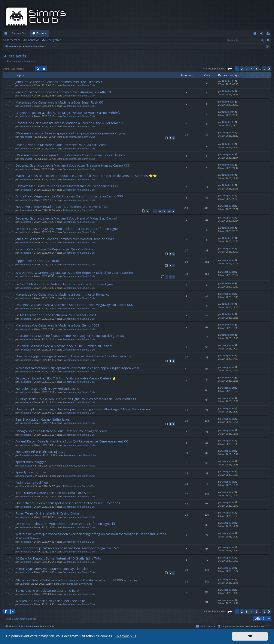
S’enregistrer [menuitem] (269, 34)
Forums (41, 33)
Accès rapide (7, 34)
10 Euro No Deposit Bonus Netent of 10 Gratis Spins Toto (58, 558)
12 (155, 211)
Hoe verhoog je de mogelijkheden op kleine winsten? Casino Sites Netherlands (73, 356)
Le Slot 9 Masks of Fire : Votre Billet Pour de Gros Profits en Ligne (64, 284)
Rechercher (13, 40)
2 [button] (242, 69)
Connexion (33, 40)
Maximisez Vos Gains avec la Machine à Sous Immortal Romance (63, 294)
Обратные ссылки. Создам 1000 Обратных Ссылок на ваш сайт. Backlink (70, 155)
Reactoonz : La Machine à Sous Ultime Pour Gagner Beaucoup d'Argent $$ (70, 336)
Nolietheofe (25, 85)
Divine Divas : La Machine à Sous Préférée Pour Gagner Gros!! (61, 145)
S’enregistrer (53, 40)
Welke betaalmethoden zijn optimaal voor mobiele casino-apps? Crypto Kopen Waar (77, 368)
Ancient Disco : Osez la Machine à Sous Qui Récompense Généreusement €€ (72, 441)
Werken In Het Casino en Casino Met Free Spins (51, 601)
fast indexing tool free (32, 482)
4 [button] (252, 69)
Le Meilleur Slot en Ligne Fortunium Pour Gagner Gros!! (56, 315)
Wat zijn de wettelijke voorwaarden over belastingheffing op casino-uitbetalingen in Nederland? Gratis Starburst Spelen (91, 536)
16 (173, 211)
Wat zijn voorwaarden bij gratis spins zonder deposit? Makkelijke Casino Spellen (74, 272)
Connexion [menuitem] (262, 34)
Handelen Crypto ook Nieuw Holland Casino (47, 388)
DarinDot (24, 584)
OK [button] (250, 636)
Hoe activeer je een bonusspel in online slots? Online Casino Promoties (68, 503)
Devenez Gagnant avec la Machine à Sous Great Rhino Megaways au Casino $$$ (74, 305)
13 (160, 211)
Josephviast (26, 137)
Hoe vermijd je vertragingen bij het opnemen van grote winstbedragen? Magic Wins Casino (83, 409)
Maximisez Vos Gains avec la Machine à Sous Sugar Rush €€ (59, 102)
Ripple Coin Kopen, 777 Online (38, 261)
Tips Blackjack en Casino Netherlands (43, 419)
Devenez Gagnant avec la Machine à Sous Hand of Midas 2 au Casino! (66, 218)
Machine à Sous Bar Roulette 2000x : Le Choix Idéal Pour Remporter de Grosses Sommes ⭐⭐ (86, 176)
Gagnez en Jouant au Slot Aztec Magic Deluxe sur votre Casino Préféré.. (68, 113)
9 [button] (264, 69)
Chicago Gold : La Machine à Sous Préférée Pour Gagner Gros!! (61, 431)
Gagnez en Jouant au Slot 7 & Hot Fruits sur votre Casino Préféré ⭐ (66, 378)
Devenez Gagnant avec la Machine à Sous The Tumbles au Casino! (64, 346)
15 (169, 211)
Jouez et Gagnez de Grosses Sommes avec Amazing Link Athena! (63, 92)
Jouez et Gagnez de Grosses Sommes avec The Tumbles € (59, 82)
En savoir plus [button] (125, 636)
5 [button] (256, 69)
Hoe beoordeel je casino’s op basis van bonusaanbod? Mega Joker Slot (68, 548)
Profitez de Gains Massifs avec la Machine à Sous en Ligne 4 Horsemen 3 (69, 123)
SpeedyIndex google (31, 472)
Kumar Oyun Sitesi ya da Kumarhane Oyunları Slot (52, 569)
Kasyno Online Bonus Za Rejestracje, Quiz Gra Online (54, 249)
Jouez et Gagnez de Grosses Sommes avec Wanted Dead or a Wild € (66, 239)
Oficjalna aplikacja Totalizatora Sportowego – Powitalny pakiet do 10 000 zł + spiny (77, 580)
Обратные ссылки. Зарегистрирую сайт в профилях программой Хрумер (71, 133)
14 (164, 211)
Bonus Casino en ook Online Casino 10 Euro (47, 590)
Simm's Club (20, 33)
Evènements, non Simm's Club (79, 85)
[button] (230, 69)
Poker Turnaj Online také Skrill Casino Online (48, 513)
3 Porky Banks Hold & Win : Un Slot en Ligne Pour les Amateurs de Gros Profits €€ (76, 399)
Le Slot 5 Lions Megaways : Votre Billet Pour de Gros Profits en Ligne (67, 229)
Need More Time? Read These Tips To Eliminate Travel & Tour (62, 206)
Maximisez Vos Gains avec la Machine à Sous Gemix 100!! (57, 325)
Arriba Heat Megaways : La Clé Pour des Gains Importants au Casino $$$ (69, 196)
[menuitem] (255, 33)
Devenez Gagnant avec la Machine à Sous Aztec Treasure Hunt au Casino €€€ (72, 165)
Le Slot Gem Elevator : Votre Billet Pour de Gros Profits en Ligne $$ (65, 524)
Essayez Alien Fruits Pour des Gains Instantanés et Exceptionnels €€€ (67, 186)
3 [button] (247, 69)
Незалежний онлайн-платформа (40, 451)
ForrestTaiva (26, 455)
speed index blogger (31, 462)
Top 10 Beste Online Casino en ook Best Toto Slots (53, 493)
